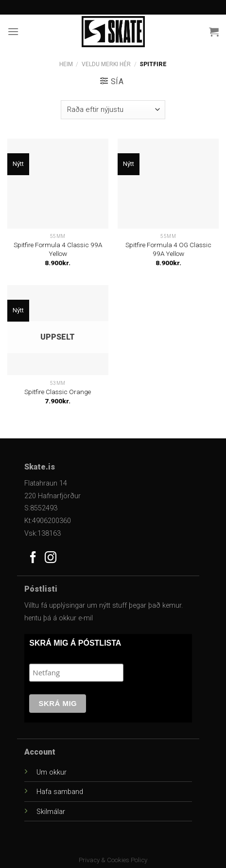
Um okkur (52, 772)
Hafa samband (60, 792)
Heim (66, 64)
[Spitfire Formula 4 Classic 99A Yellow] (58, 184)
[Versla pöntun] (113, 110)
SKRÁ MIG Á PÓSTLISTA (75, 643)
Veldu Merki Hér (106, 64)
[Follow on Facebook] (33, 558)
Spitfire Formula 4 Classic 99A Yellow (58, 249)
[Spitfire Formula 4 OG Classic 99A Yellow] (168, 184)
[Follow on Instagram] (51, 558)
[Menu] (13, 31)
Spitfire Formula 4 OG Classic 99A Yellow (168, 249)
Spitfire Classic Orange (58, 392)
